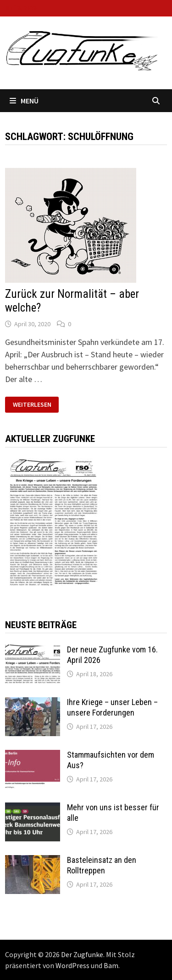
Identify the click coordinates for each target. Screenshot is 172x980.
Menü (24, 101)
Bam (111, 965)
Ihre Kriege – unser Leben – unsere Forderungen (112, 707)
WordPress (72, 965)
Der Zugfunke (82, 954)
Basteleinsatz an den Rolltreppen (102, 865)
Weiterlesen (32, 405)
